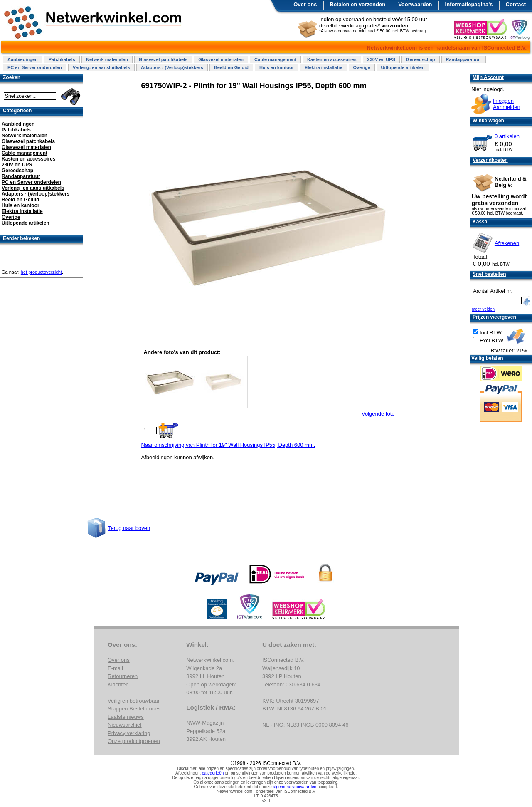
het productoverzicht (41, 272)
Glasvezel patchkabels (163, 59)
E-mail (115, 668)
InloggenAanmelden (507, 104)
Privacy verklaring (129, 733)
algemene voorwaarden (295, 787)
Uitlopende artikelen (403, 67)
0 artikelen (507, 136)
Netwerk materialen (107, 59)
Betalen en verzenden (358, 4)
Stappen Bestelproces (134, 709)
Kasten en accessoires (332, 59)
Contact (516, 4)
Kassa (480, 222)
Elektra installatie (324, 67)
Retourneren (123, 676)
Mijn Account (488, 77)
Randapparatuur (464, 59)
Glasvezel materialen (221, 59)
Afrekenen (507, 243)
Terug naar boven (129, 528)
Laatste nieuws (126, 717)
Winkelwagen (488, 121)
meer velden (483, 309)
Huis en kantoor (277, 67)
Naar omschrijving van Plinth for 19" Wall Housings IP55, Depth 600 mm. (228, 445)
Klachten (118, 684)
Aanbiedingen (23, 59)
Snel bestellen (489, 274)
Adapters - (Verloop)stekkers (172, 67)
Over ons (305, 4)
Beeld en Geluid (231, 67)
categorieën (213, 773)
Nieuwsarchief (125, 725)
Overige (362, 67)
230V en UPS (381, 59)
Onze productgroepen (134, 741)
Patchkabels (62, 59)
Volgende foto (378, 414)
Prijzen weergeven (494, 317)
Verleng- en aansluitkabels (101, 67)
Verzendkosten (490, 160)
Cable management (275, 59)
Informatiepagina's (469, 4)
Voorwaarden (415, 4)
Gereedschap (421, 59)
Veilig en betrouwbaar (134, 701)
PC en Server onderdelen (35, 67)
